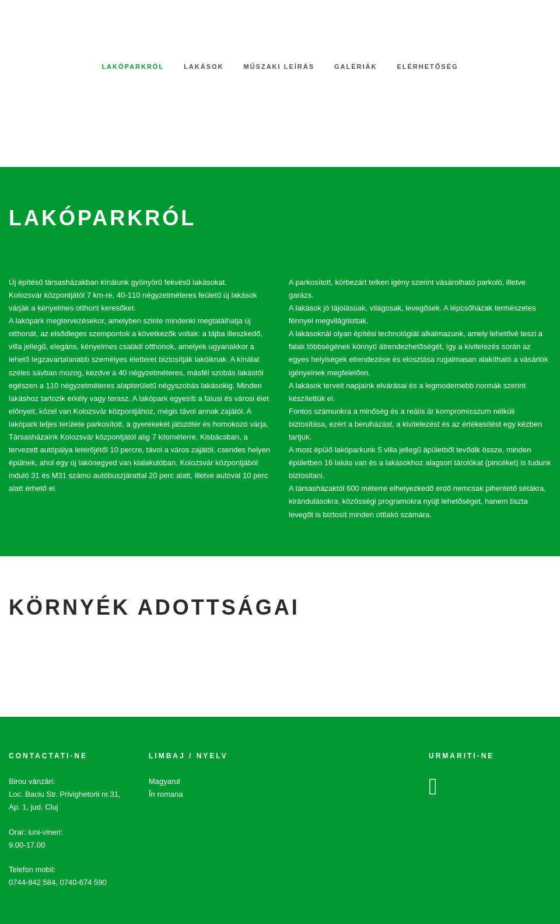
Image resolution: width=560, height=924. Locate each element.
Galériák (356, 67)
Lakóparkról (133, 67)
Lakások (204, 67)
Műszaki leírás (279, 67)
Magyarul (164, 781)
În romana (166, 794)
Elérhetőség (427, 67)
